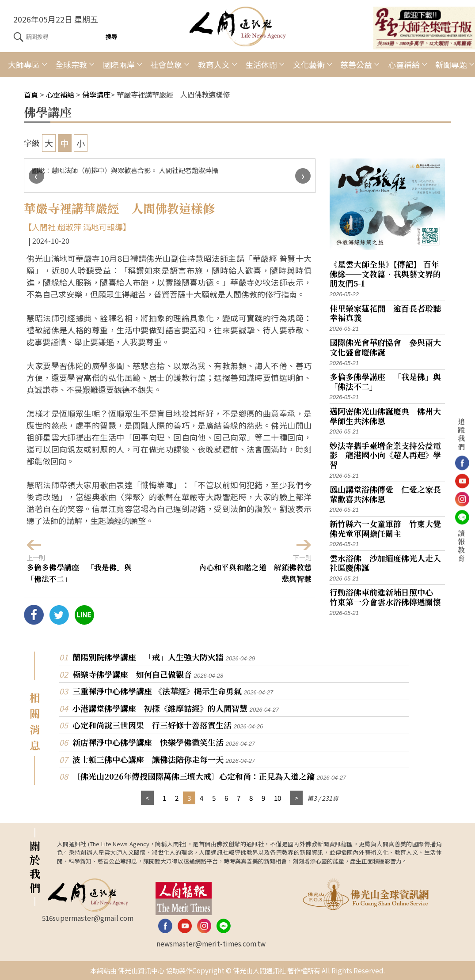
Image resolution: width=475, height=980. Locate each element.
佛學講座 (96, 94)
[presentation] (36, 176)
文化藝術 (309, 64)
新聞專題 (451, 64)
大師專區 (24, 64)
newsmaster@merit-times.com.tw (211, 943)
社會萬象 (166, 64)
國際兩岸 (119, 64)
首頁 (31, 94)
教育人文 (214, 64)
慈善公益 (356, 64)
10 (277, 798)
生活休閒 (261, 64)
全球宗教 (71, 64)
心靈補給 (404, 64)
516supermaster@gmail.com (88, 918)
